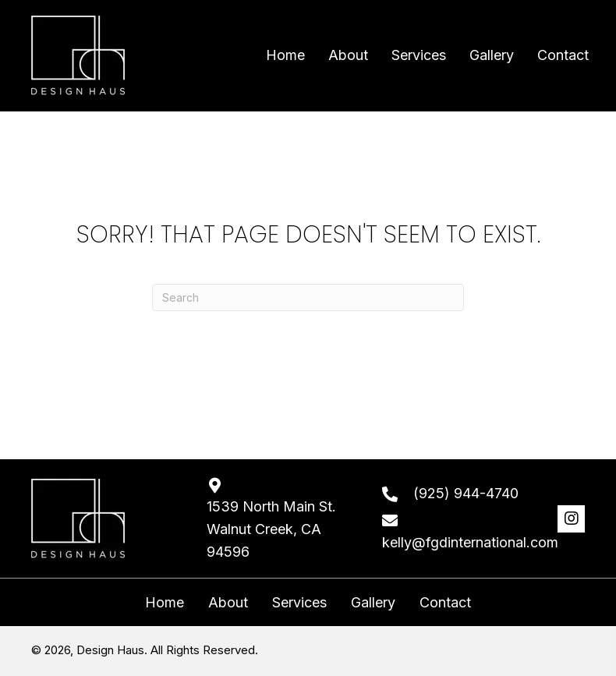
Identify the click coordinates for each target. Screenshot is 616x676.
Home (165, 603)
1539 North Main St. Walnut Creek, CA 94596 (271, 529)
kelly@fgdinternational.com (470, 542)
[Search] (308, 297)
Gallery (373, 603)
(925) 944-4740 (466, 493)
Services (299, 603)
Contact (445, 603)
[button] (571, 519)
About (228, 603)
